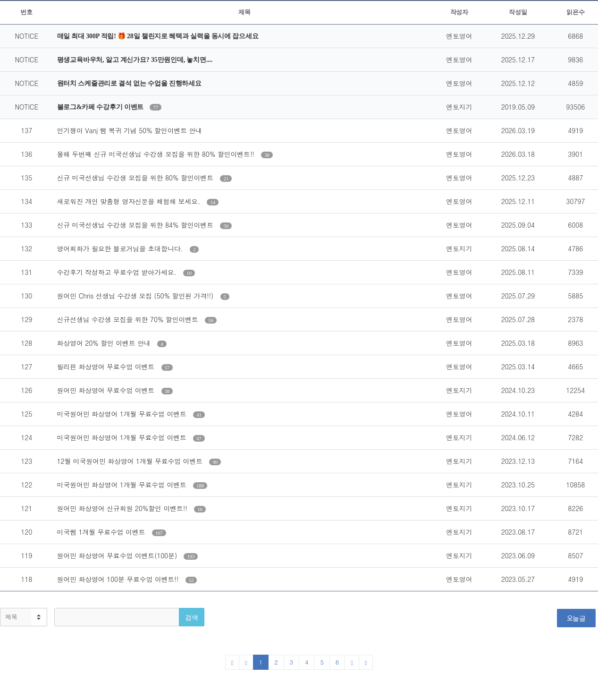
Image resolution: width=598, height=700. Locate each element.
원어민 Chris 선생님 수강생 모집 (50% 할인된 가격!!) (136, 296)
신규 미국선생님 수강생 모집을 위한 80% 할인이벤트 (136, 178)
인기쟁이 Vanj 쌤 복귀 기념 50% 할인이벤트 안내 (130, 130)
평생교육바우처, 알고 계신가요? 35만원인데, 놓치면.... (135, 60)
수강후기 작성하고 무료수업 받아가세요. (118, 272)
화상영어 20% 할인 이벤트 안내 (105, 343)
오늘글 (576, 618)
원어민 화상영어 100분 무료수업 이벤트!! (119, 579)
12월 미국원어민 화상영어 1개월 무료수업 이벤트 (131, 461)
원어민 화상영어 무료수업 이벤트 (107, 390)
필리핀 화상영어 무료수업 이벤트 (107, 367)
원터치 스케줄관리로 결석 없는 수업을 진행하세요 (129, 83)
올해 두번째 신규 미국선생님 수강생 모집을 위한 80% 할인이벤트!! (157, 154)
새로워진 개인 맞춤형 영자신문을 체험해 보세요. (130, 201)
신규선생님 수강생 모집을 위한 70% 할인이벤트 (129, 319)
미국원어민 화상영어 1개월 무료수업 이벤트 (123, 414)
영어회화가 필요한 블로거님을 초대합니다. (121, 248)
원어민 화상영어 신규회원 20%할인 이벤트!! (123, 508)
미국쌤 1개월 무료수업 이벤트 (102, 532)
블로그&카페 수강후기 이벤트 (101, 107)
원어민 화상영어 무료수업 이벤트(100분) (118, 555)
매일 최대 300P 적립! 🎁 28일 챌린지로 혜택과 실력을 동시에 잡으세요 (158, 36)
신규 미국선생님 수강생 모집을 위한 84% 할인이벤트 (136, 225)
